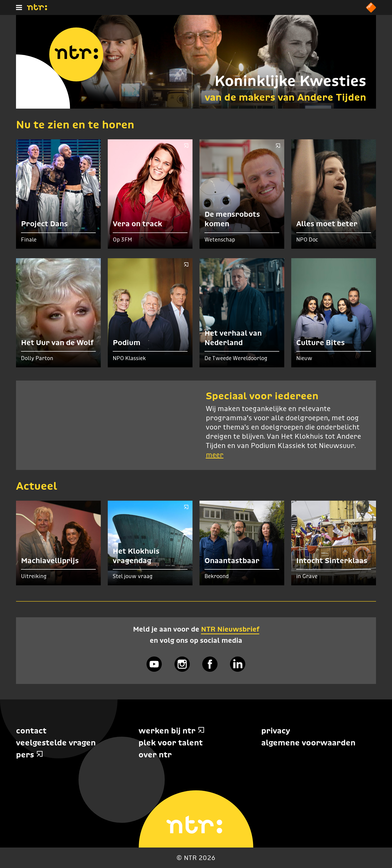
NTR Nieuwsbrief (230, 629)
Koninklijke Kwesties (290, 81)
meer (215, 455)
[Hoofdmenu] (19, 7)
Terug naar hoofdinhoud (392, 868)
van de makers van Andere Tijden (285, 97)
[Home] (37, 9)
